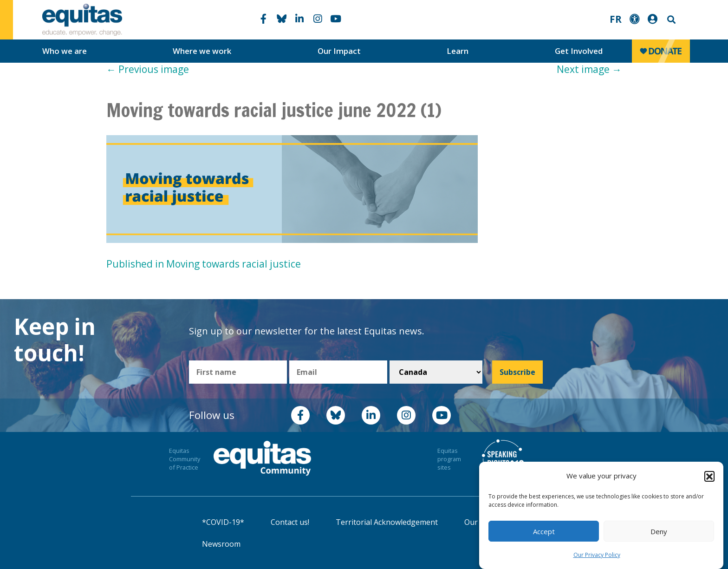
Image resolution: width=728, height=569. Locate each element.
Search (670, 20)
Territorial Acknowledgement (387, 522)
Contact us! (290, 522)
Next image (589, 69)
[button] (709, 476)
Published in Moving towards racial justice (204, 264)
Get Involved (579, 51)
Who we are (65, 51)
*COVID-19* (223, 522)
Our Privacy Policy (597, 555)
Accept (544, 531)
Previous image (148, 69)
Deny (659, 531)
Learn (458, 51)
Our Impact (339, 51)
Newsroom (221, 544)
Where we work (202, 51)
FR (616, 19)
